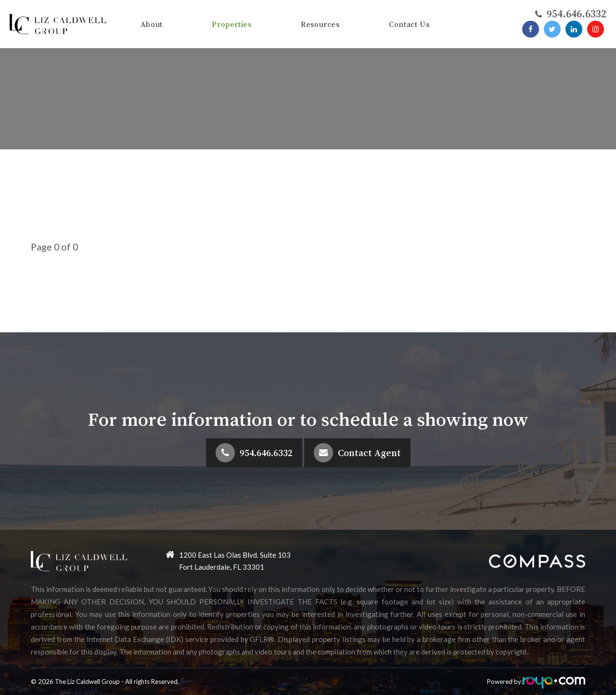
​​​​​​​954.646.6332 (577, 13)
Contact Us (409, 24)
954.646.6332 (266, 453)
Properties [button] (231, 24)
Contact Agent (369, 453)
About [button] (152, 24)
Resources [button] (320, 24)
